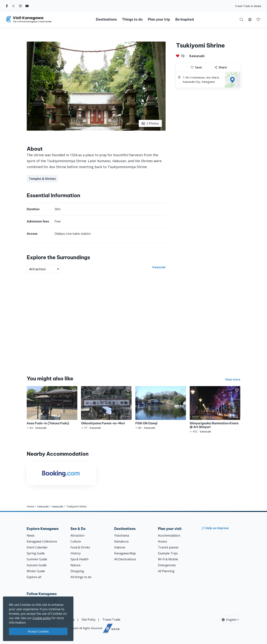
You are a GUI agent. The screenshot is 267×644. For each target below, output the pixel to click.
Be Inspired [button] (184, 19)
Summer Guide (37, 559)
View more (233, 379)
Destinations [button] (106, 19)
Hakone (120, 547)
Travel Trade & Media (248, 6)
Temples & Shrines (42, 179)
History (76, 553)
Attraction (77, 535)
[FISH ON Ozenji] (161, 408)
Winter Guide (36, 571)
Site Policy (89, 620)
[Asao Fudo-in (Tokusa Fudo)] (52, 408)
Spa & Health (79, 559)
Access (163, 541)
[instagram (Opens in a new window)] (20, 6)
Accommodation (169, 535)
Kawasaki (197, 56)
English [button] (229, 620)
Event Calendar (37, 547)
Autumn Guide (37, 565)
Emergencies (167, 565)
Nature (75, 565)
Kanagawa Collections (42, 541)
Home (30, 506)
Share (221, 67)
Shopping (77, 571)
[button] (250, 19)
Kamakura (121, 541)
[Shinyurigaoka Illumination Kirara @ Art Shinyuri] (215, 410)
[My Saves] (258, 19)
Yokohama (122, 535)
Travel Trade (111, 620)
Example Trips (168, 553)
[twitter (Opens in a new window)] (13, 6)
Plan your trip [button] (159, 19)
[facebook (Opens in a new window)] (7, 6)
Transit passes (168, 547)
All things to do (81, 577)
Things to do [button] (132, 19)
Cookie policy (42, 618)
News (31, 535)
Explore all (34, 577)
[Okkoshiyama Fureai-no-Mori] (106, 408)
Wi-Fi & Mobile (168, 559)
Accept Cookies (38, 631)
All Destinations (125, 559)
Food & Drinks (80, 547)
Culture (76, 541)
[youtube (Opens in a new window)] (27, 6)
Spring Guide (36, 553)
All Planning (166, 571)
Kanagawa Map (125, 553)
